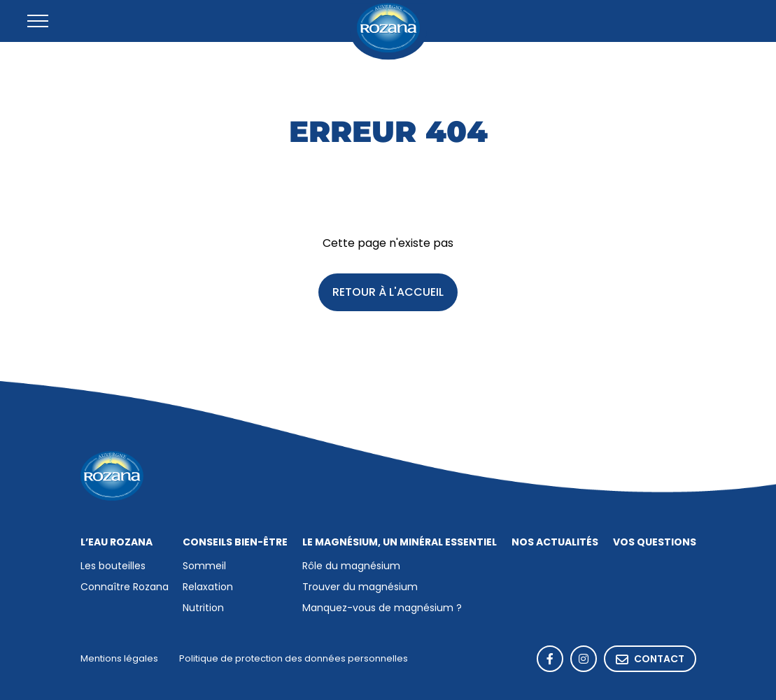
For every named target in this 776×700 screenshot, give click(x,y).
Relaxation (208, 588)
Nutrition (203, 609)
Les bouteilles (113, 567)
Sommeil (204, 567)
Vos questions (655, 543)
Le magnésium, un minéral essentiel (400, 543)
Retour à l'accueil (388, 293)
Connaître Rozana (125, 588)
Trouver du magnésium (360, 588)
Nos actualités (555, 543)
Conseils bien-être (235, 543)
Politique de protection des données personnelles (294, 659)
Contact (650, 660)
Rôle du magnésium (351, 567)
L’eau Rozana (117, 543)
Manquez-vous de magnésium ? (382, 609)
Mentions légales (119, 659)
